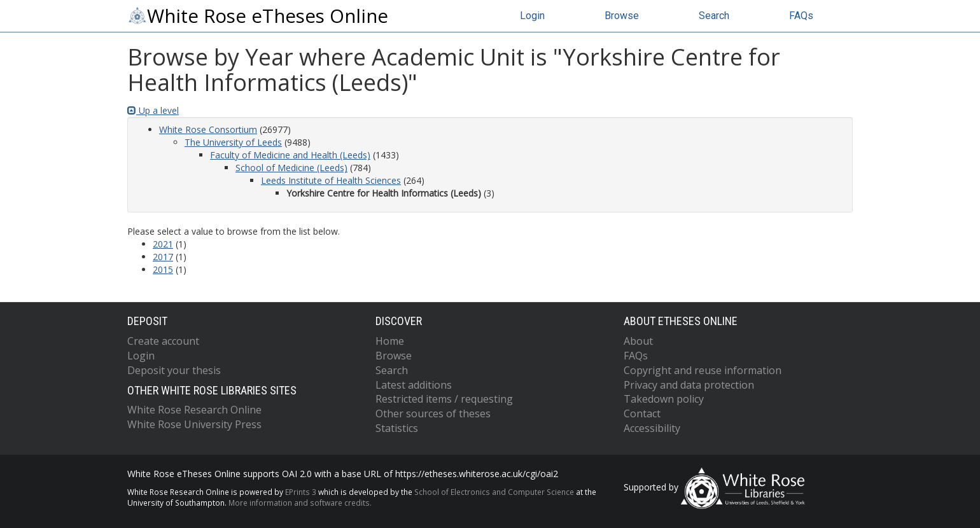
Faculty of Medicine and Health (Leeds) (290, 155)
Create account (163, 341)
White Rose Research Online (194, 410)
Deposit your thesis (174, 370)
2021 (163, 244)
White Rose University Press (194, 424)
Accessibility (652, 428)
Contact (642, 413)
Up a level (153, 110)
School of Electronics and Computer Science (494, 492)
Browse (622, 16)
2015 (163, 269)
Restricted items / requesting (444, 399)
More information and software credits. (300, 503)
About (638, 341)
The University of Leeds (233, 142)
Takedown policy (664, 399)
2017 (163, 257)
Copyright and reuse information (703, 370)
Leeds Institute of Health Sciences (331, 180)
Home (390, 341)
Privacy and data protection (689, 385)
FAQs (801, 16)
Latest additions (414, 385)
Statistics (397, 428)
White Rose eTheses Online (258, 16)
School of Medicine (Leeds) (291, 168)
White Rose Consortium (208, 129)
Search (714, 16)
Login (532, 16)
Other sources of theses (433, 413)
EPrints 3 (301, 492)
